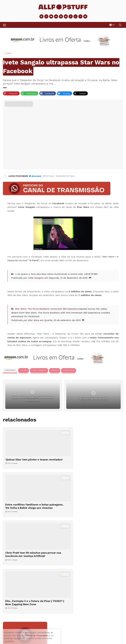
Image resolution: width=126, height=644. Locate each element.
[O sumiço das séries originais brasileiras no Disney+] (63, 607)
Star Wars (34, 320)
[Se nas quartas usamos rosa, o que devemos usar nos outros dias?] (12, 633)
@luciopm (36, 176)
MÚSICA (55, 370)
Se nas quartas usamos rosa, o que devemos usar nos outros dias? (57, 629)
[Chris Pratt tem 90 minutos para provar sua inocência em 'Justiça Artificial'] (32, 495)
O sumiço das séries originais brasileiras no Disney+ (32, 617)
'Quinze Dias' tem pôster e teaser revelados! (27, 461)
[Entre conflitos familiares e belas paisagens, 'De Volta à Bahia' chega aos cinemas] (94, 443)
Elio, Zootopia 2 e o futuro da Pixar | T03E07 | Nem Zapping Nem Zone (90, 513)
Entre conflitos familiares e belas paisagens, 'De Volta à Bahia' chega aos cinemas (89, 463)
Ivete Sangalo (36, 278)
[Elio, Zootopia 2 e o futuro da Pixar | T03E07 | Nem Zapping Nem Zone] (94, 495)
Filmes (24, 370)
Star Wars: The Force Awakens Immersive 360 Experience (47, 309)
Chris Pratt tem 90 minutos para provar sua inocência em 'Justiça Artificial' (26, 514)
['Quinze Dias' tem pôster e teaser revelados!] (32, 443)
